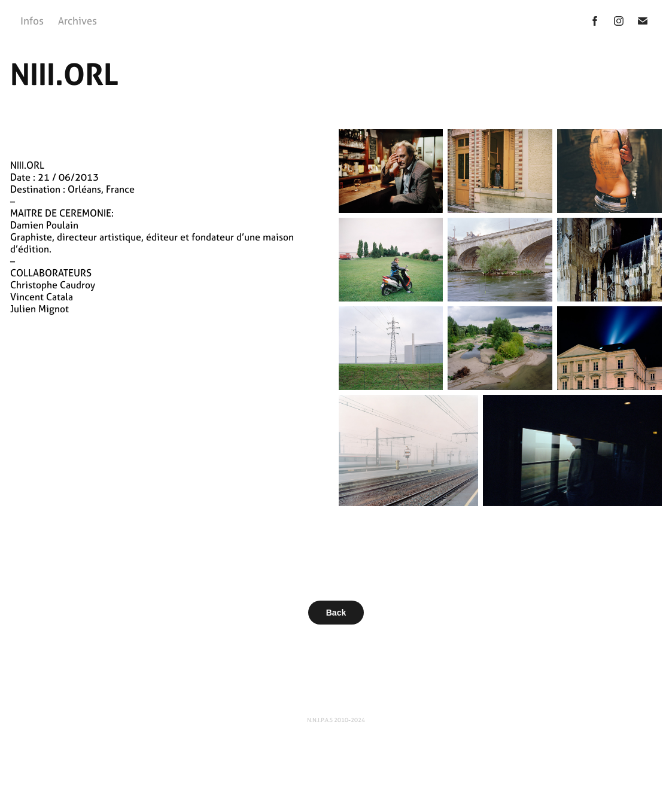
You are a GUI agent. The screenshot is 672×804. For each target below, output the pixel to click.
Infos (32, 21)
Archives (77, 21)
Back (336, 613)
